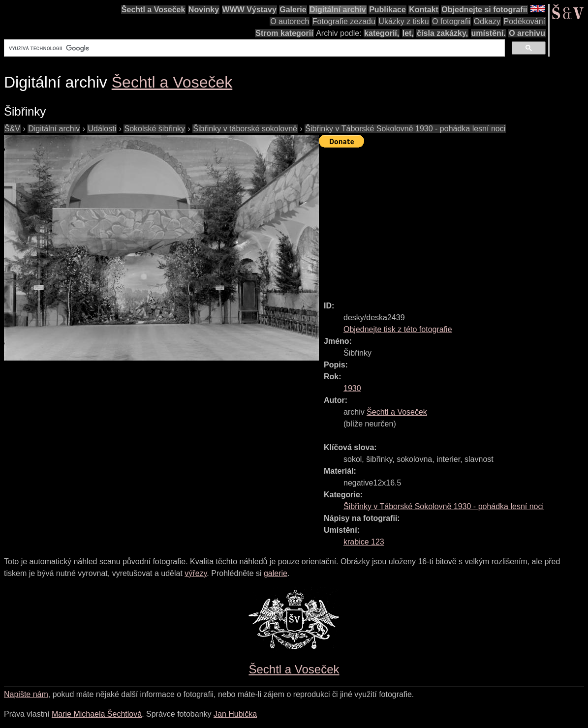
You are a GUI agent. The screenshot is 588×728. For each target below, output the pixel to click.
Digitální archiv (338, 10)
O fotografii (451, 21)
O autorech (290, 21)
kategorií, (382, 33)
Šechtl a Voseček (154, 10)
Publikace (387, 10)
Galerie (293, 10)
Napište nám (26, 694)
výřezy (196, 573)
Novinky (204, 10)
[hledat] (253, 48)
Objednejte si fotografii (484, 10)
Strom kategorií (284, 33)
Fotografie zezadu (344, 21)
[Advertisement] (453, 220)
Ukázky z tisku (403, 21)
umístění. (489, 33)
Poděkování (524, 21)
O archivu (527, 33)
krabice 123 (364, 542)
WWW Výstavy (249, 10)
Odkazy (487, 21)
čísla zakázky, (442, 33)
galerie (276, 573)
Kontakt (424, 10)
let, (408, 33)
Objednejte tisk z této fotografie (398, 329)
